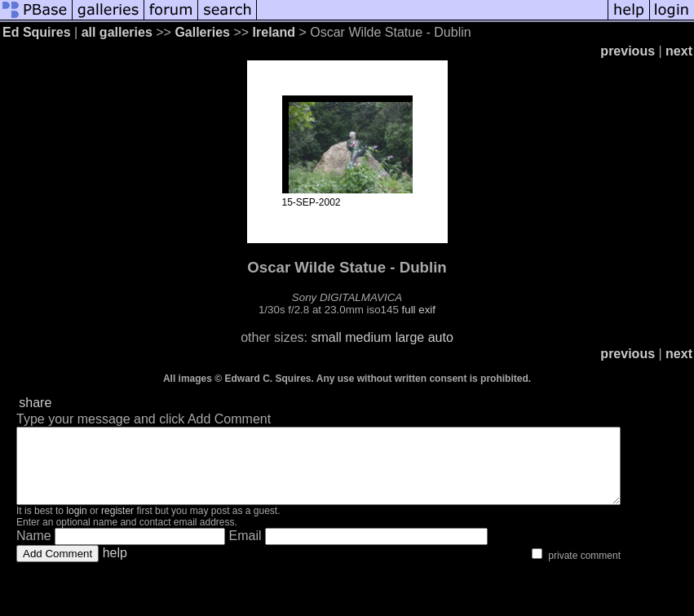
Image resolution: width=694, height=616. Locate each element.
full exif (419, 310)
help (115, 567)
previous (628, 51)
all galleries (117, 32)
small (326, 337)
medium (368, 337)
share (35, 403)
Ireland (274, 32)
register (117, 525)
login (76, 525)
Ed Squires (37, 32)
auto (441, 337)
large (410, 337)
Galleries (202, 32)
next (679, 51)
